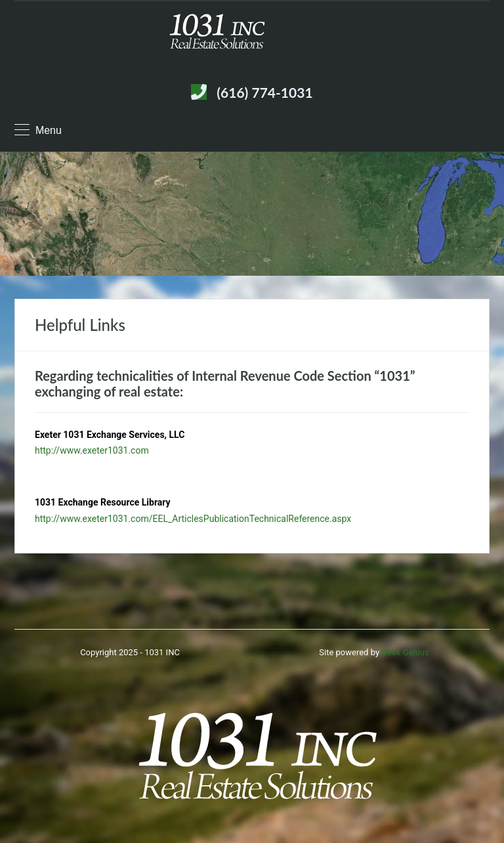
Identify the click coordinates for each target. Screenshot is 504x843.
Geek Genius (405, 652)
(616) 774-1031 (264, 92)
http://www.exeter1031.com (92, 450)
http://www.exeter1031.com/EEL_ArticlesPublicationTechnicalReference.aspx (193, 519)
